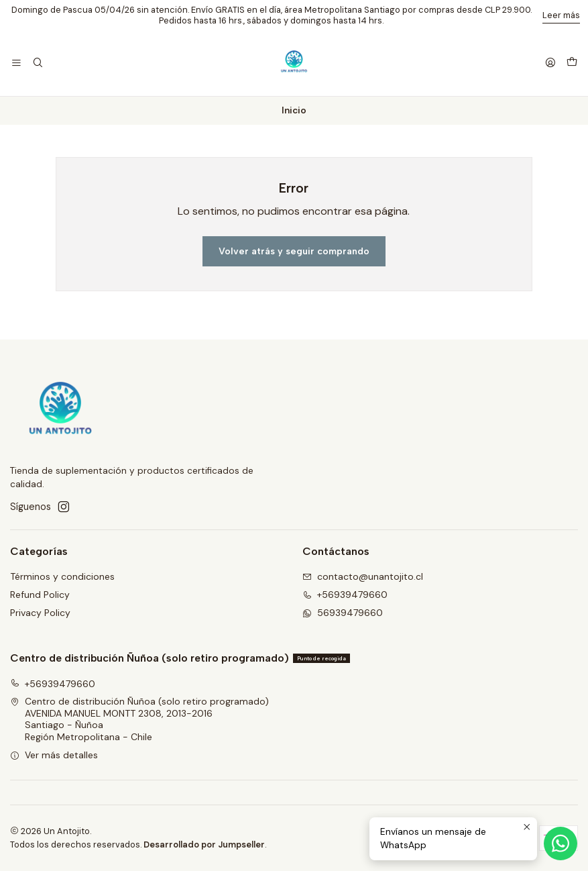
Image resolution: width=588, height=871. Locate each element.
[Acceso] (550, 63)
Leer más (561, 15)
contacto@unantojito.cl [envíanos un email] (363, 576)
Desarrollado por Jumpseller (204, 844)
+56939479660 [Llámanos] (345, 595)
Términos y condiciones (62, 576)
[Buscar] (37, 63)
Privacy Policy (40, 613)
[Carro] (572, 63)
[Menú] (16, 63)
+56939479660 (53, 684)
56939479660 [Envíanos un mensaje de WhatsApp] (343, 613)
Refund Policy (40, 595)
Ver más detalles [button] (54, 755)
